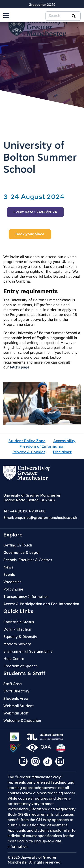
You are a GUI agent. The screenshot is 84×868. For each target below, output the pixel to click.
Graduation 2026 (42, 4)
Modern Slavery (17, 644)
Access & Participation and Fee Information (41, 604)
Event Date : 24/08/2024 (35, 212)
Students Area (16, 698)
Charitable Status (19, 622)
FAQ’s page (20, 368)
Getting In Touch (18, 545)
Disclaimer (62, 452)
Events (9, 575)
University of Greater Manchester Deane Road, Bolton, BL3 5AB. (32, 498)
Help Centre (14, 659)
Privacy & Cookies (29, 452)
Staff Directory (16, 691)
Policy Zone (13, 589)
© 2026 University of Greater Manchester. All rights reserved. (34, 860)
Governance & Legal (21, 552)
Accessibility (64, 441)
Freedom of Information (42, 446)
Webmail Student (18, 706)
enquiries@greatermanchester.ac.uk (46, 518)
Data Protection (17, 629)
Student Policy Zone (27, 441)
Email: (40, 518)
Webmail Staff (16, 713)
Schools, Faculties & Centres (28, 560)
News (8, 567)
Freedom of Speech (20, 666)
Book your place (30, 234)
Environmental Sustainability (28, 651)
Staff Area (13, 684)
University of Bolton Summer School (40, 158)
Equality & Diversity (20, 637)
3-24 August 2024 (34, 197)
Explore (13, 535)
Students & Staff (24, 673)
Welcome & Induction (22, 720)
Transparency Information (26, 597)
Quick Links (18, 611)
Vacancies (12, 582)
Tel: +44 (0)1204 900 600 (24, 511)
